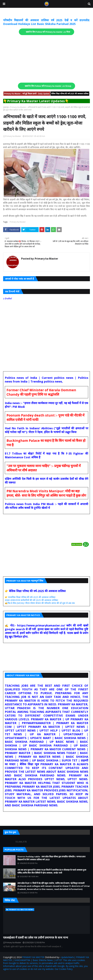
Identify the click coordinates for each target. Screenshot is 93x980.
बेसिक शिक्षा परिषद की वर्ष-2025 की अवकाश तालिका (70, 94)
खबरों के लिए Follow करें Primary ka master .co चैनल (48, 32)
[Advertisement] (46, 59)
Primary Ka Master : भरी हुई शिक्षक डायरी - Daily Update (27, 94)
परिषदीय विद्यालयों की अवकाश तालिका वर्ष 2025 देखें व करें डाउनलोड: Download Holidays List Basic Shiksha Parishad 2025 (46, 22)
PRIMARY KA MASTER (33, 957)
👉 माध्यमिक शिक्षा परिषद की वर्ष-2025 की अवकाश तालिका (30, 597)
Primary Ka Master (18, 107)
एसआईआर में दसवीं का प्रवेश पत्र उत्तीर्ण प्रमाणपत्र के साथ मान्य (36, 937)
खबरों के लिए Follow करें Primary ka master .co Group (48, 86)
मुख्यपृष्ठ (6, 107)
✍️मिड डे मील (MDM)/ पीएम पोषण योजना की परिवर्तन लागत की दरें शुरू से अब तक (40, 603)
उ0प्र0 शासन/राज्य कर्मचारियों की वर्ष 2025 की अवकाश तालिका (31, 600)
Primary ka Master (13, 136)
